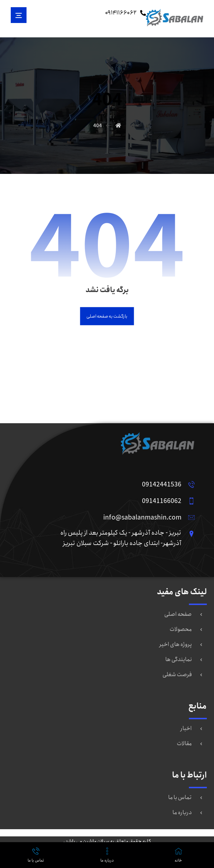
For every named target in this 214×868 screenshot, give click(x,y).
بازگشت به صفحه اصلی (107, 316)
